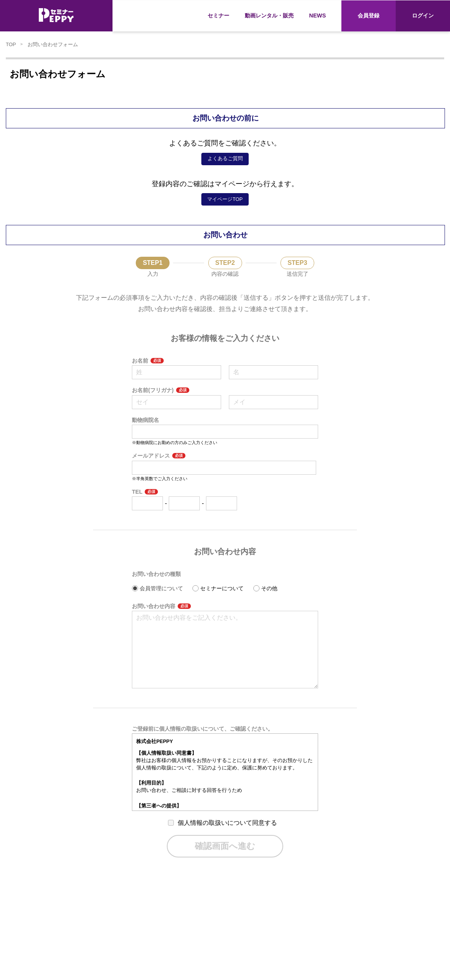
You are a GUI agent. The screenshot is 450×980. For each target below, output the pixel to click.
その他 (269, 588)
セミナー (218, 16)
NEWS (318, 16)
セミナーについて (222, 588)
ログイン (423, 16)
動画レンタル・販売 (269, 16)
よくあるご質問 (225, 158)
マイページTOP (225, 199)
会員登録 (369, 16)
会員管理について (161, 588)
